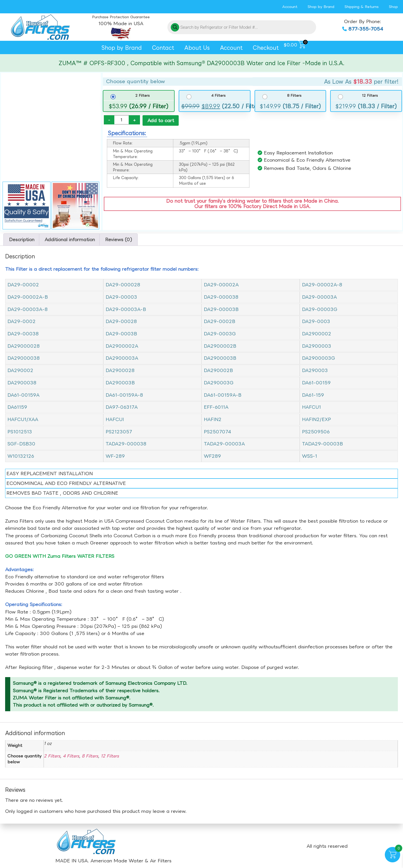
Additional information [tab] (70, 240)
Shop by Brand (321, 7)
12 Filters (370, 96)
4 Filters (218, 96)
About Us (197, 47)
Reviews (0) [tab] (119, 240)
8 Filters (294, 96)
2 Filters (143, 96)
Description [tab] (22, 240)
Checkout (266, 47)
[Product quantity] (122, 120)
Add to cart (161, 120)
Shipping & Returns (362, 7)
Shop (393, 7)
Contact (163, 47)
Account (290, 7)
